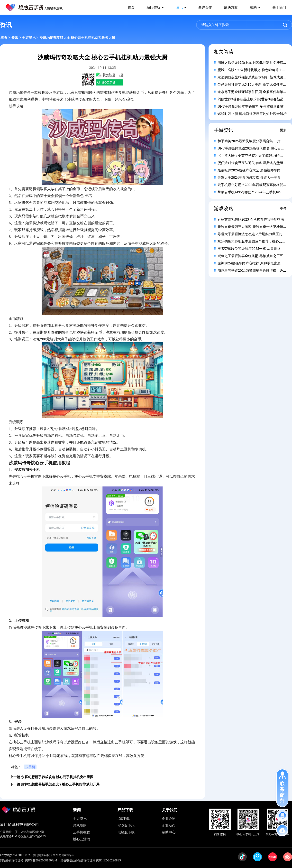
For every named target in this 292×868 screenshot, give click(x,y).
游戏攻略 (80, 825)
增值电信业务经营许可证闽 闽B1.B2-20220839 (91, 860)
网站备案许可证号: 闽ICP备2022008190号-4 (29, 860)
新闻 (77, 810)
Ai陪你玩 (154, 7)
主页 (4, 37)
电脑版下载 (126, 832)
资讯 (179, 7)
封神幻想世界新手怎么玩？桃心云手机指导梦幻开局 (60, 784)
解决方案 (231, 7)
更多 (283, 130)
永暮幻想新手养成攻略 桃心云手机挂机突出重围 (57, 777)
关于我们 (279, 7)
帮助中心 (169, 832)
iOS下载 (124, 818)
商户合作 (205, 7)
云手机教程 (82, 832)
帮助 (253, 7)
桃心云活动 (82, 839)
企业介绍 (169, 818)
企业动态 (169, 825)
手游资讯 (29, 37)
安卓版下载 (126, 825)
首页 (131, 7)
